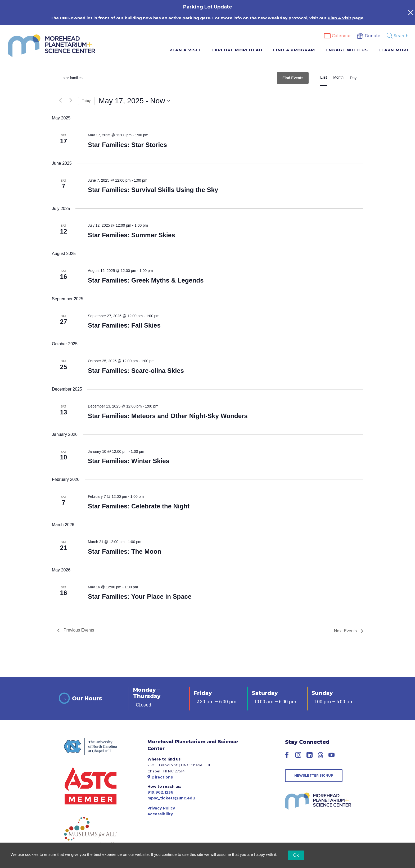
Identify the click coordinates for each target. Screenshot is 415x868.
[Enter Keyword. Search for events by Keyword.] (165, 78)
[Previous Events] (60, 100)
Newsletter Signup (314, 775)
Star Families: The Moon (125, 551)
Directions (160, 777)
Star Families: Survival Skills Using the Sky (153, 190)
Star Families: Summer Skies (131, 235)
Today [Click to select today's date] (86, 101)
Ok (296, 855)
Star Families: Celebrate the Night (139, 506)
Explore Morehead (237, 50)
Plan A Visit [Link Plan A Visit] (339, 18)
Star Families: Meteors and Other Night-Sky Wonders (168, 416)
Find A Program (294, 50)
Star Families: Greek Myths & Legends (146, 280)
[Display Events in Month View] (338, 77)
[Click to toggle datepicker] (134, 101)
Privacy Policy (161, 808)
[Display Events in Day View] (353, 78)
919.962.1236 (161, 792)
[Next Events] (71, 100)
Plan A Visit (185, 50)
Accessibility (160, 814)
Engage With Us (347, 50)
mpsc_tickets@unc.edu (171, 798)
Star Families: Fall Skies (124, 325)
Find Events (293, 78)
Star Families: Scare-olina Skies (136, 371)
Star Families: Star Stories (127, 145)
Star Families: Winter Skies (129, 461)
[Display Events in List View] (324, 77)
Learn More (394, 50)
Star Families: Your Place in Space (140, 596)
